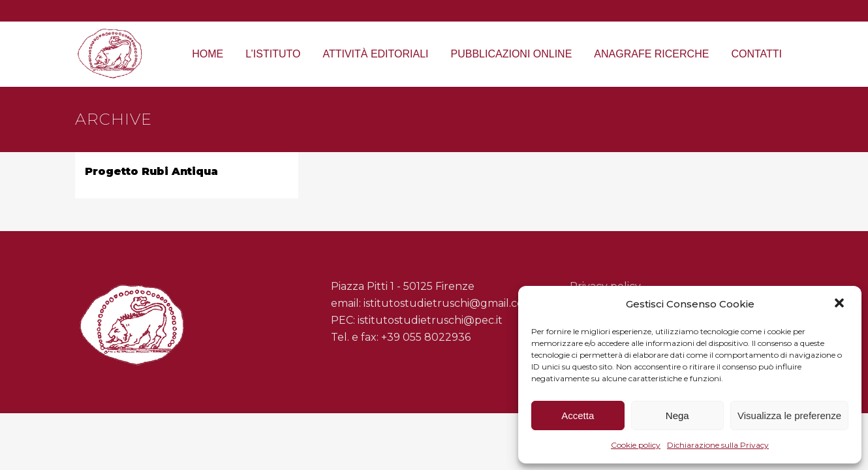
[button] (841, 304)
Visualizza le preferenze (789, 415)
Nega (677, 415)
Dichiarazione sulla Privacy (718, 445)
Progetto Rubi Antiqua (151, 171)
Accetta (578, 415)
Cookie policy (636, 445)
